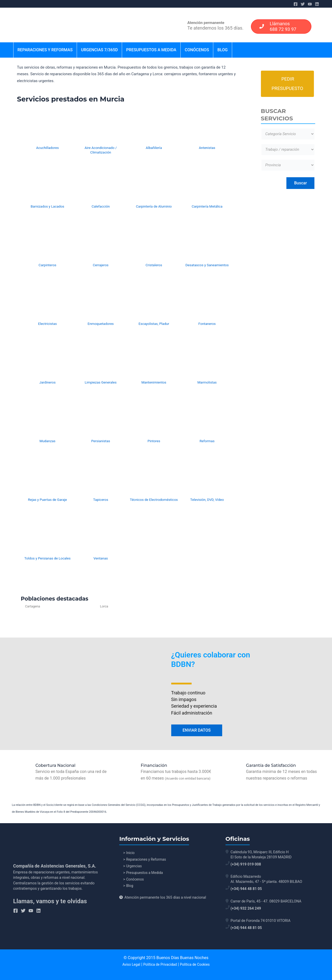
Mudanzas (48, 441)
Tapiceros (101, 500)
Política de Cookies (196, 965)
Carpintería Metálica (207, 206)
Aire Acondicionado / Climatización (101, 150)
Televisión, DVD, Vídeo (207, 500)
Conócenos (197, 50)
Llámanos (276, 26)
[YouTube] (310, 4)
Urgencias (135, 867)
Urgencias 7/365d (99, 50)
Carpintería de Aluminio (154, 206)
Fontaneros (207, 324)
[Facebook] (296, 4)
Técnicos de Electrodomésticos (154, 500)
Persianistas (101, 441)
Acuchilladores (48, 148)
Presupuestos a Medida (151, 50)
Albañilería (154, 148)
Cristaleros (154, 265)
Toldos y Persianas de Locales (47, 558)
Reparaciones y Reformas (45, 50)
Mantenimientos (154, 382)
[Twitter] (303, 4)
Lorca (81, 606)
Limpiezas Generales (101, 382)
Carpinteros (47, 265)
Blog (222, 50)
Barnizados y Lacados (47, 206)
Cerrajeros (101, 265)
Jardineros (47, 382)
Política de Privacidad (160, 965)
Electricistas (47, 324)
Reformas (207, 441)
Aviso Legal (130, 965)
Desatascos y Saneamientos (207, 265)
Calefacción (101, 206)
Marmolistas (207, 382)
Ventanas (101, 558)
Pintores (154, 441)
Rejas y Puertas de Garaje (48, 500)
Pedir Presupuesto (287, 85)
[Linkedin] (317, 4)
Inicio (131, 853)
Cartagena (33, 606)
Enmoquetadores (101, 324)
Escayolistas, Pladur (154, 324)
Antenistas (207, 148)
